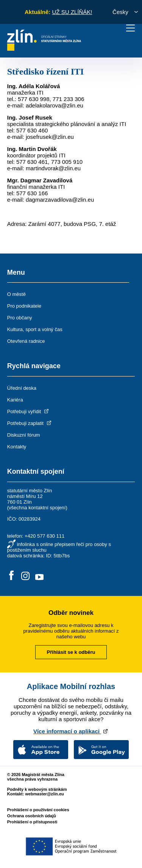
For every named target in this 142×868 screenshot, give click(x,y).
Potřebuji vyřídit (29, 411)
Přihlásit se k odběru (71, 652)
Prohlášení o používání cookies (38, 810)
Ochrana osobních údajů (32, 816)
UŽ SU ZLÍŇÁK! (72, 12)
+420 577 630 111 (44, 536)
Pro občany (20, 318)
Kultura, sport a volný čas (35, 329)
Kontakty (17, 447)
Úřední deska (22, 388)
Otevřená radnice (26, 341)
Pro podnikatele (24, 306)
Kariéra (15, 400)
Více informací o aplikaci (71, 731)
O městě (16, 294)
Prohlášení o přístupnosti (32, 822)
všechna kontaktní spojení (37, 508)
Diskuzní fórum (24, 435)
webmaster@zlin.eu (44, 794)
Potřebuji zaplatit (30, 423)
